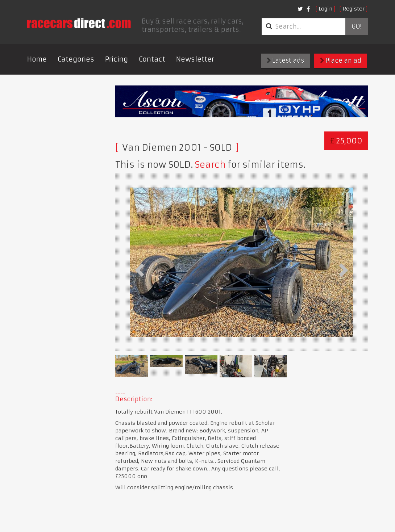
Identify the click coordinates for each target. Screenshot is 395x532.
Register (354, 9)
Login (325, 9)
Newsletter (195, 59)
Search (210, 165)
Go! (356, 26)
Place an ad (341, 60)
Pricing (117, 59)
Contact (152, 59)
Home (37, 59)
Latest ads (285, 60)
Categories (76, 59)
